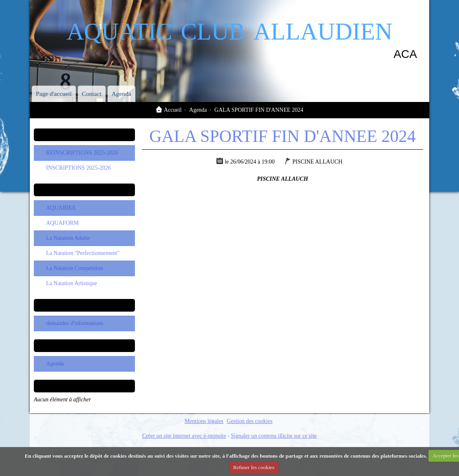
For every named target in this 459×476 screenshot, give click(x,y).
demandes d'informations (75, 323)
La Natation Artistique (72, 283)
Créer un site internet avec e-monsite (184, 436)
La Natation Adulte (68, 238)
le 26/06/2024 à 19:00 (250, 162)
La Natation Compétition (75, 268)
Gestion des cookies (249, 421)
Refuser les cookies (254, 467)
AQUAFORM (62, 223)
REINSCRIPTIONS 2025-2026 (82, 153)
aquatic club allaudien (229, 28)
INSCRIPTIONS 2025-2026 (78, 168)
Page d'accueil (54, 94)
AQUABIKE (61, 208)
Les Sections (84, 190)
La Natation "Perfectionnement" (83, 253)
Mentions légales (204, 421)
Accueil (173, 110)
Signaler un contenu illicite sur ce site (274, 436)
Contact (92, 94)
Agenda (121, 94)
